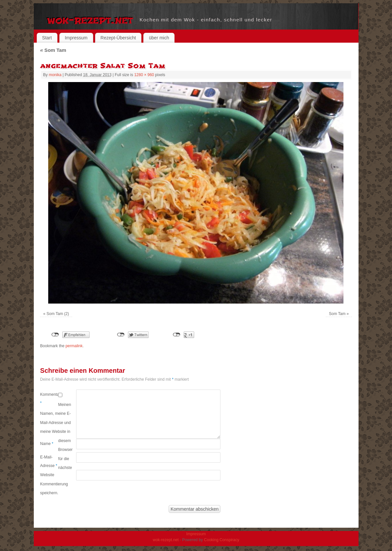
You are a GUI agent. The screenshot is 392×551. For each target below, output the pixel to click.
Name (47, 444)
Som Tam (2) (58, 314)
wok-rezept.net (90, 20)
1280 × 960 (144, 75)
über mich (159, 38)
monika (55, 75)
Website (47, 475)
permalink (74, 346)
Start (47, 38)
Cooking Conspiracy (222, 540)
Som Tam (53, 50)
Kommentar (49, 399)
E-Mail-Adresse (49, 461)
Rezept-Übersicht (118, 38)
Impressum (76, 38)
